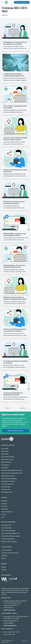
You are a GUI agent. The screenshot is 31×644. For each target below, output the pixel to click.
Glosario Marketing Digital (8, 531)
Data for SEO (5, 468)
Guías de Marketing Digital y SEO (10, 533)
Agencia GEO (5, 454)
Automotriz (4, 504)
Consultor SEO (5, 465)
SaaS (3, 517)
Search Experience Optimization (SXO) (12, 473)
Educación (4, 506)
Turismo (3, 514)
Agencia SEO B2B (6, 462)
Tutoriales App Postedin (8, 539)
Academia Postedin (7, 528)
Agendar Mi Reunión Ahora (15, 431)
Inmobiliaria (4, 501)
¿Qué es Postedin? (6, 550)
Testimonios (5, 556)
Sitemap (4, 558)
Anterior (7, 408)
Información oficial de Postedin (10, 553)
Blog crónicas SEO (6, 525)
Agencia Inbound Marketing (9, 479)
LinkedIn (4, 567)
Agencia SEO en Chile (7, 459)
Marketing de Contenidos (8, 481)
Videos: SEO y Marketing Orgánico (11, 536)
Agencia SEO (5, 449)
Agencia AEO (5, 451)
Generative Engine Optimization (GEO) (12, 470)
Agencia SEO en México (8, 457)
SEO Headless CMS (7, 492)
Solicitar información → (22, 2)
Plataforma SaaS (6, 489)
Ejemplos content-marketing (9, 541)
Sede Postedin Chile (10, 610)
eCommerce (5, 509)
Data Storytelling (6, 487)
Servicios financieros (7, 512)
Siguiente (24, 408)
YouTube (4, 570)
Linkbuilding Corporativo (8, 476)
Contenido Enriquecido (8, 484)
